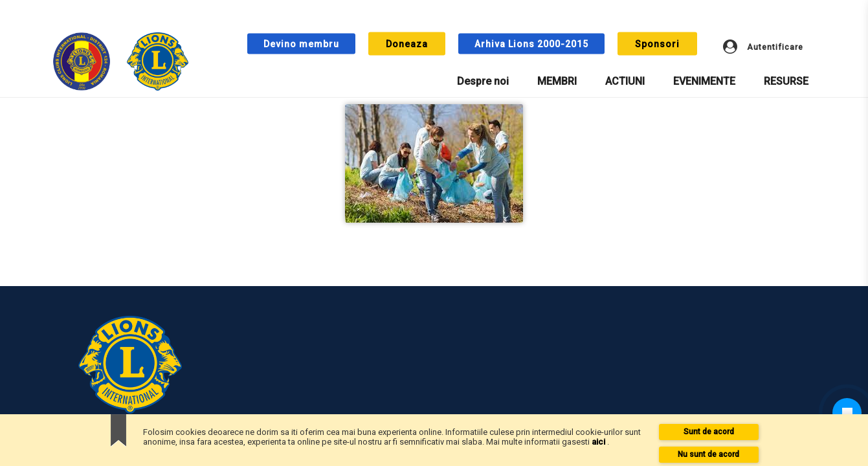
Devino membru (301, 44)
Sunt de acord (709, 432)
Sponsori (657, 44)
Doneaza (407, 44)
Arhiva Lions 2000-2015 (531, 44)
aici (599, 442)
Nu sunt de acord (708, 454)
